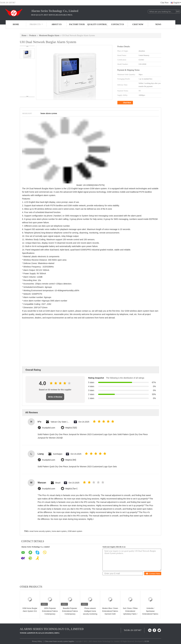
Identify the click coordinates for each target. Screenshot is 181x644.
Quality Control (97, 24)
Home (16, 24)
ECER (147, 641)
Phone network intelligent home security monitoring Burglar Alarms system (90, 614)
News (158, 24)
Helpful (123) (71, 428)
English (177, 3)
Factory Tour (77, 24)
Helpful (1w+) (71, 489)
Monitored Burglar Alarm (49, 35)
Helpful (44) (71, 460)
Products (36, 24)
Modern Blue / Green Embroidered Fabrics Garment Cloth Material (110, 613)
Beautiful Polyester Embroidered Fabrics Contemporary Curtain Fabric (70, 613)
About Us (56, 24)
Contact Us (118, 24)
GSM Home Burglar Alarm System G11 (30, 610)
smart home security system (40, 531)
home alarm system (59, 531)
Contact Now (153, 574)
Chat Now (165, 3)
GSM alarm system (75, 531)
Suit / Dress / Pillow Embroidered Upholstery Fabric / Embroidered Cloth (130, 613)
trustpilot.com (49, 428)
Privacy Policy (37, 641)
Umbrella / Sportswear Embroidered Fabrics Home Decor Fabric (150, 613)
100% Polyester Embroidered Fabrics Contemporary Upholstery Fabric (50, 613)
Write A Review (55, 397)
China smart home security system (56, 641)
